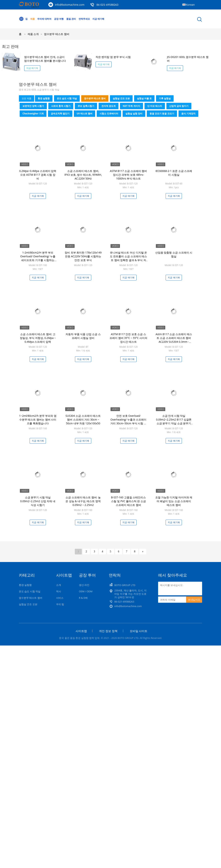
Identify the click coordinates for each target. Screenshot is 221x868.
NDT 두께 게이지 (131, 106)
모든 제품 (27, 98)
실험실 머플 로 (144, 98)
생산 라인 (84, 585)
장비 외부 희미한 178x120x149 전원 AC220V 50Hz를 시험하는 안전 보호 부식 (83, 256)
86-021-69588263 (107, 5)
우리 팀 (60, 604)
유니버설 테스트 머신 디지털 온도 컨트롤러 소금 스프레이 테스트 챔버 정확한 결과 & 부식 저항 (129, 258)
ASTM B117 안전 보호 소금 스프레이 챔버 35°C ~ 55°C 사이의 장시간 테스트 (128, 338)
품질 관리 (71, 19)
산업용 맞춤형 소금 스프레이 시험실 (174, 254)
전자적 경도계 (109, 106)
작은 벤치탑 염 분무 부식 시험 (113, 57)
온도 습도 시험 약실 (67, 98)
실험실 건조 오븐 (121, 98)
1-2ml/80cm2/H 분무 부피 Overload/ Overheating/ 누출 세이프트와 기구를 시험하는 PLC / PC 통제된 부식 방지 (38, 258)
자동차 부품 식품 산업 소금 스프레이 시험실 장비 (83, 336)
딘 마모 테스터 (155, 106)
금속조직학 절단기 (60, 114)
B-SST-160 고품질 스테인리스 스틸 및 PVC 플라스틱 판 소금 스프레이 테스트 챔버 (128, 501)
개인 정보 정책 (108, 631)
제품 (32, 19)
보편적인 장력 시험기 (33, 106)
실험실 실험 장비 (134, 114)
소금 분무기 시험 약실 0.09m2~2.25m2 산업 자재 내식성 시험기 (38, 501)
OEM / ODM (86, 591)
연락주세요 (84, 19)
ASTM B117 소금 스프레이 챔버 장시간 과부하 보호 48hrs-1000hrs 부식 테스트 (128, 175)
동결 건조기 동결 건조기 (162, 114)
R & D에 (83, 598)
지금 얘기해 (98, 19)
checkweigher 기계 (33, 114)
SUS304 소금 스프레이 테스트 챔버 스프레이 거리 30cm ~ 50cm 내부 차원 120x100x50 (83, 420)
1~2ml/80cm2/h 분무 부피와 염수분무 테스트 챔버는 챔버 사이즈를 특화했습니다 (38, 420)
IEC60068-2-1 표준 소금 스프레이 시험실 (174, 173)
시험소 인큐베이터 (109, 114)
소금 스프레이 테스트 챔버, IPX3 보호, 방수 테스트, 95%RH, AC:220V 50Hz (83, 175)
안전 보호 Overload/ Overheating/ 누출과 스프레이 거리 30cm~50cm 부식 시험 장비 (128, 421)
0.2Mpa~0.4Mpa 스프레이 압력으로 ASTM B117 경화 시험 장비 (38, 175)
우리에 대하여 (44, 19)
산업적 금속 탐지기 (179, 106)
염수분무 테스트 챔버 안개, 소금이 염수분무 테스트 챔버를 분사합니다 (45, 59)
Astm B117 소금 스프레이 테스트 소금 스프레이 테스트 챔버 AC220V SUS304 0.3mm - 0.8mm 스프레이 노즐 (174, 340)
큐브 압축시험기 (86, 106)
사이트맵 (81, 631)
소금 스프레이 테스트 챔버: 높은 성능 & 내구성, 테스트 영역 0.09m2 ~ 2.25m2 (83, 501)
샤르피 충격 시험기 (61, 106)
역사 (59, 591)
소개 (59, 585)
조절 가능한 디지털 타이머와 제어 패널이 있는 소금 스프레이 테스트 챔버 (174, 501)
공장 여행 (59, 19)
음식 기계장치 (188, 114)
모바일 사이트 (139, 631)
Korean (190, 5)
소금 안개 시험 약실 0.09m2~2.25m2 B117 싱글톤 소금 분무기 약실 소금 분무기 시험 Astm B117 (174, 421)
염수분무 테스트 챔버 (57, 34)
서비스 (60, 598)
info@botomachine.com (70, 5)
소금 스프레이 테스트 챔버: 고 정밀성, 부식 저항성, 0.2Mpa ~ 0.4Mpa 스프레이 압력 (38, 338)
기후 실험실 (165, 98)
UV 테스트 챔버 (85, 114)
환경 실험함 (44, 98)
